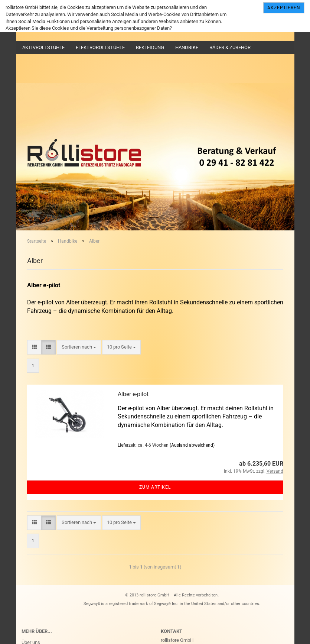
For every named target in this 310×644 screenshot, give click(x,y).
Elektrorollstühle (100, 47)
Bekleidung (150, 47)
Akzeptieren (284, 8)
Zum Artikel (155, 487)
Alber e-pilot (133, 394)
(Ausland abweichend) (192, 445)
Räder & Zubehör (230, 47)
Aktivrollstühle (43, 47)
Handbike (187, 47)
